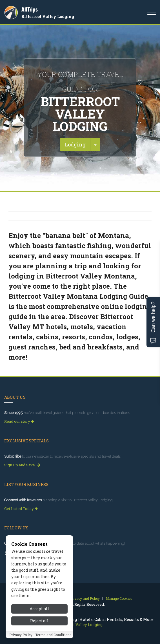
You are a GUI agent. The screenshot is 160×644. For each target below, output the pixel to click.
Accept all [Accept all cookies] (39, 609)
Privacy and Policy (85, 598)
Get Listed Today (21, 509)
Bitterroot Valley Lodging (48, 16)
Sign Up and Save (22, 465)
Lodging (75, 144)
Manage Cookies (119, 598)
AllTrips (30, 9)
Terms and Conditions (53, 635)
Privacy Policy (21, 635)
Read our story (19, 421)
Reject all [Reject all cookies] (39, 621)
